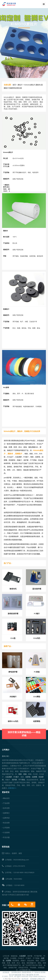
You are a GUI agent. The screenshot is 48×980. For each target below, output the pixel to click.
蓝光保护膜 (37, 589)
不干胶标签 (36, 972)
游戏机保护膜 (13, 613)
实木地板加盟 (16, 975)
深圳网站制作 (16, 972)
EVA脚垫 (37, 697)
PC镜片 (37, 613)
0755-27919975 (19, 866)
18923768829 (29, 872)
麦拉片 (20, 85)
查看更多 (12, 788)
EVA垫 (13, 638)
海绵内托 (13, 589)
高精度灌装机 (27, 972)
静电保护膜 (13, 672)
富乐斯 (36, 975)
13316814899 (18, 872)
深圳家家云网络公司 (37, 979)
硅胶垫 (31, 975)
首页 (14, 85)
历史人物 (25, 975)
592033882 (18, 879)
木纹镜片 (13, 697)
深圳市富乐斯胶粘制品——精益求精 (24, 726)
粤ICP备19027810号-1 (13, 979)
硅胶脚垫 (37, 721)
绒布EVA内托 (13, 721)
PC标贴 (37, 672)
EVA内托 (37, 638)
